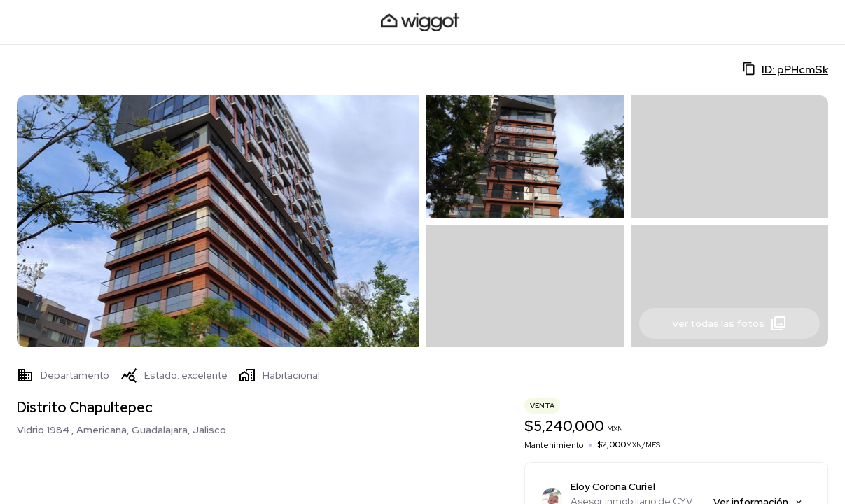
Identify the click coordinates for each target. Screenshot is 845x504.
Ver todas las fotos (729, 323)
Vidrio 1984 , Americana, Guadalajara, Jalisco (121, 430)
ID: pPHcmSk (785, 69)
